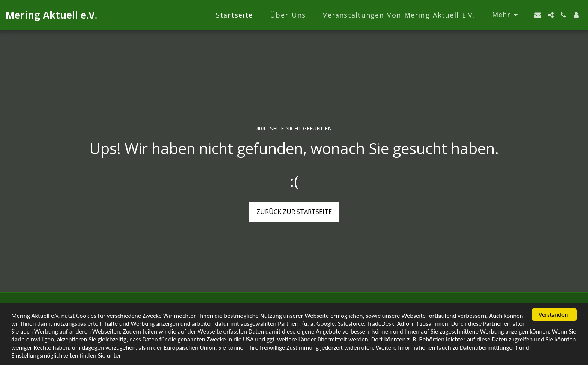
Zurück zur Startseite (294, 212)
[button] (538, 15)
